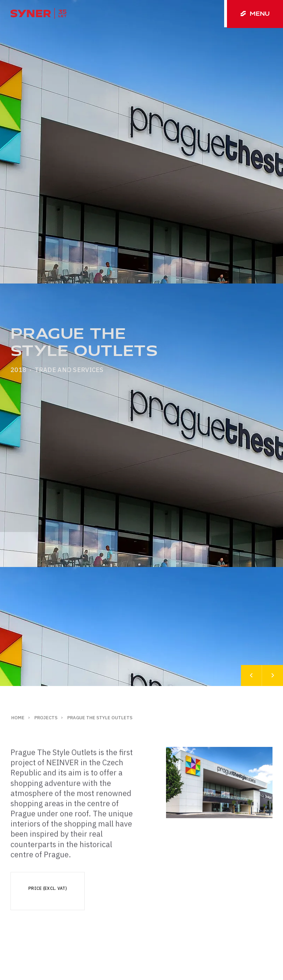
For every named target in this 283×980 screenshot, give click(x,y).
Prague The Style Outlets (100, 718)
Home (18, 718)
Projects (46, 718)
